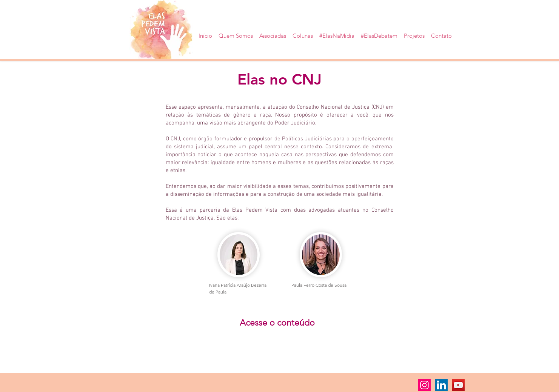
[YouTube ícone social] (458, 385)
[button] (414, 32)
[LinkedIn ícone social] (441, 385)
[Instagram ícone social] (424, 385)
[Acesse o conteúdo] (277, 323)
